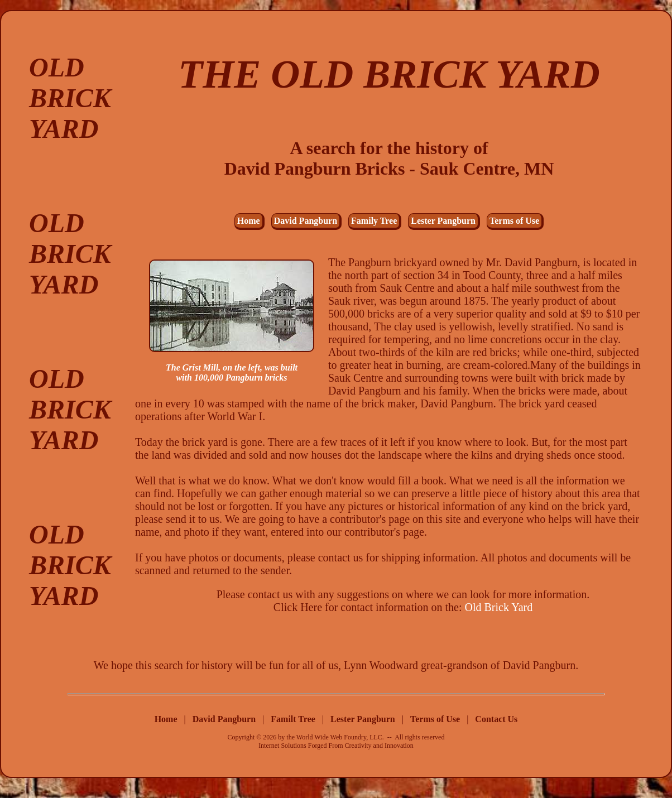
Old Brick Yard (499, 607)
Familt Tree (294, 719)
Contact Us (496, 719)
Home (249, 221)
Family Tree (374, 221)
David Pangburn (306, 221)
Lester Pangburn (443, 221)
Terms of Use (514, 221)
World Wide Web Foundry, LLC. (340, 737)
